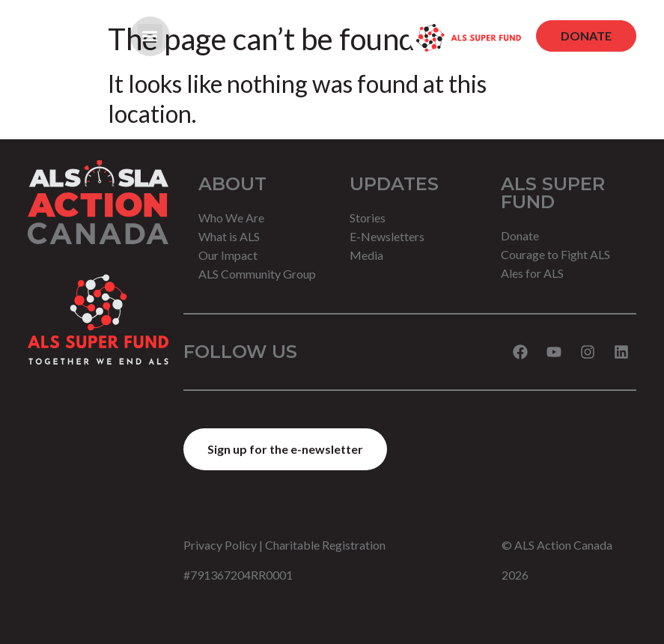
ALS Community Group (257, 274)
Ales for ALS (532, 273)
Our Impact (228, 255)
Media (366, 255)
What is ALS (229, 236)
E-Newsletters (387, 236)
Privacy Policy (220, 545)
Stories (368, 218)
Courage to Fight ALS (555, 254)
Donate (520, 236)
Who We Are (231, 218)
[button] (150, 36)
